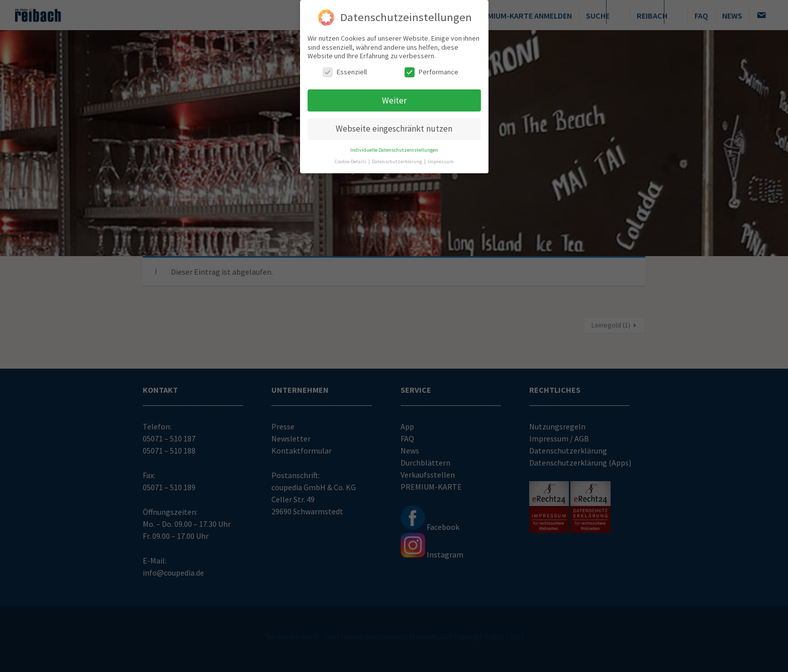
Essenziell (345, 70)
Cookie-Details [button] (351, 160)
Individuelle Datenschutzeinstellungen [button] (394, 148)
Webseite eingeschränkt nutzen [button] (394, 127)
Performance (431, 70)
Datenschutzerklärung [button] (398, 160)
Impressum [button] (441, 160)
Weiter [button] (394, 98)
